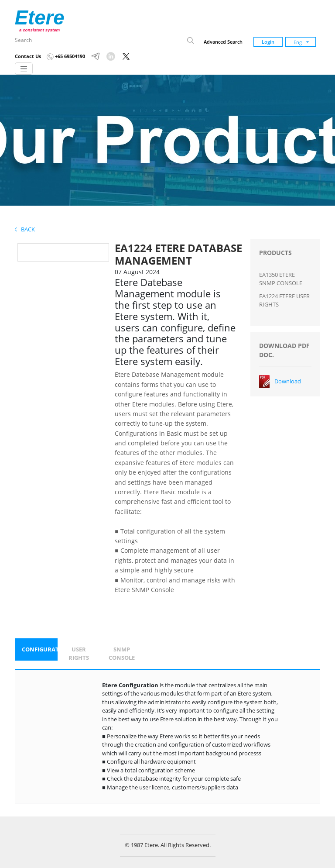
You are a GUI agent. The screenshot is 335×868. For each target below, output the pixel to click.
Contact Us (28, 56)
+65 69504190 (66, 56)
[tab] (36, 650)
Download (288, 381)
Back (25, 229)
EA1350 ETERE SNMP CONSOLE (281, 279)
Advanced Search (223, 42)
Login (268, 42)
